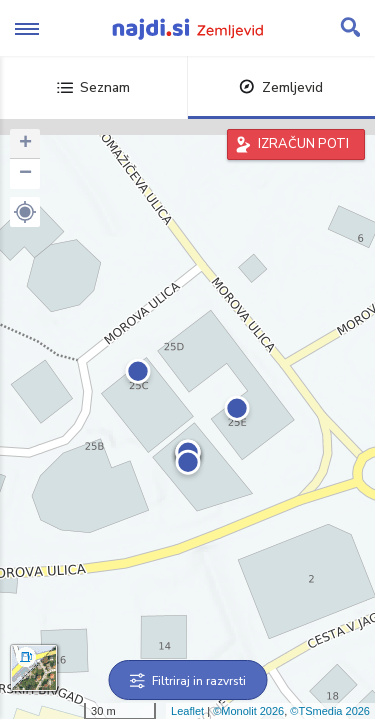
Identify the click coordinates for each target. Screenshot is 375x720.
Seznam (93, 87)
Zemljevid (281, 87)
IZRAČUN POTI (303, 144)
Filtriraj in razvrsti (187, 681)
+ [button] (25, 144)
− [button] (25, 174)
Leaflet (187, 711)
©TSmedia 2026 (330, 711)
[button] (25, 212)
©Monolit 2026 (248, 711)
